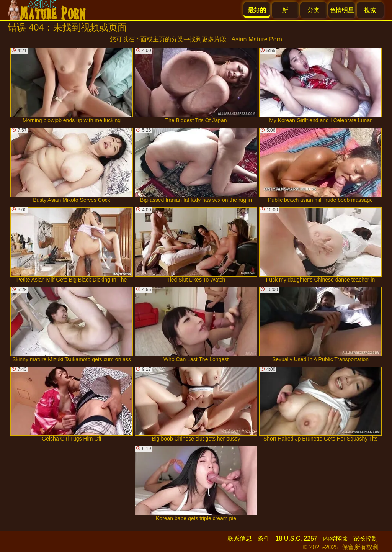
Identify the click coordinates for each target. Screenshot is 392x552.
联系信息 (240, 538)
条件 (264, 538)
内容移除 (335, 538)
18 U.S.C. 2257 (296, 538)
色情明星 (342, 10)
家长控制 (366, 538)
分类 (314, 10)
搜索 (370, 10)
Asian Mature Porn (257, 39)
